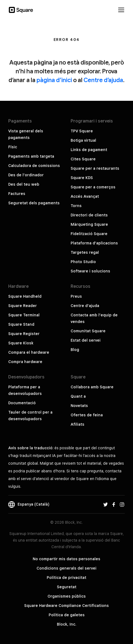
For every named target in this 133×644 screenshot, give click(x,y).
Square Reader (23, 306)
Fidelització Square (89, 234)
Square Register (24, 334)
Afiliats (77, 424)
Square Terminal (24, 315)
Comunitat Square (88, 331)
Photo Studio (83, 262)
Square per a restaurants (95, 168)
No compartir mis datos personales (66, 559)
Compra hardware (25, 362)
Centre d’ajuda (103, 80)
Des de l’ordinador (26, 175)
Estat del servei (86, 340)
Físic (13, 147)
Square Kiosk (21, 343)
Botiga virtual (83, 140)
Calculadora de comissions (34, 166)
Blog (75, 350)
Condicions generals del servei (66, 568)
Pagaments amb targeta (31, 156)
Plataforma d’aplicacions (94, 243)
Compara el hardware (29, 352)
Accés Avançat (85, 196)
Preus (76, 296)
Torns (76, 206)
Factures (17, 194)
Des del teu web (24, 184)
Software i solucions (90, 271)
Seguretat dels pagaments (34, 203)
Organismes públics (67, 596)
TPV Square (82, 131)
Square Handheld (25, 296)
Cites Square (83, 159)
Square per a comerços (93, 187)
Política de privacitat (66, 578)
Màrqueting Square (89, 224)
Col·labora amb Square (92, 387)
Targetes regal (85, 252)
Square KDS (82, 178)
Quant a (78, 396)
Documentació (22, 403)
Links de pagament (89, 150)
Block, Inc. (66, 624)
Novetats (79, 406)
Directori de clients (89, 215)
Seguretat (67, 587)
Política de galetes (67, 615)
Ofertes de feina (87, 415)
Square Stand (21, 324)
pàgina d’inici (54, 80)
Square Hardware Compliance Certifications (66, 606)
